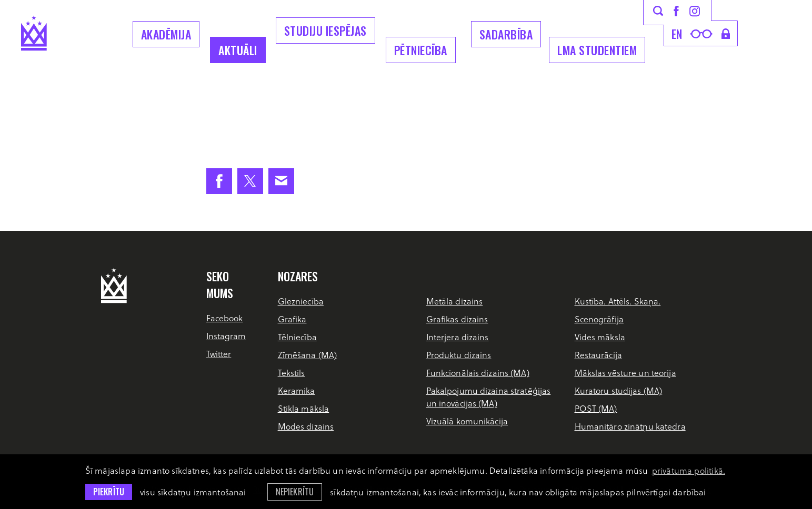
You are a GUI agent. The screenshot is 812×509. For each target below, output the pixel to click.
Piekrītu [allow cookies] (109, 492)
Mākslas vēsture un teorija (625, 373)
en (677, 34)
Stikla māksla (304, 408)
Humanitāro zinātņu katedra (630, 426)
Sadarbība (506, 34)
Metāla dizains (455, 301)
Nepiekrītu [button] (295, 492)
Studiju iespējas (325, 30)
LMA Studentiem (597, 50)
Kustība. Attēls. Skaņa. (618, 301)
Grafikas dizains (457, 319)
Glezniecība (301, 301)
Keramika (297, 390)
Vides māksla (600, 337)
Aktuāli (238, 50)
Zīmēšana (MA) (308, 355)
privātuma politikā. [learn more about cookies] (689, 470)
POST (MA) (596, 408)
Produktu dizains (459, 355)
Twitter (219, 354)
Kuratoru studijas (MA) (619, 390)
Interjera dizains (458, 337)
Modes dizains (306, 426)
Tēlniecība (297, 337)
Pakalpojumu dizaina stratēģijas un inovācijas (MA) (489, 397)
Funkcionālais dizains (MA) (478, 373)
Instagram (226, 336)
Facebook (225, 318)
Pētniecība (421, 50)
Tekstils (292, 373)
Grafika (292, 319)
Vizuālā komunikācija (467, 421)
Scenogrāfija (599, 319)
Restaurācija (598, 355)
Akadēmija (166, 34)
